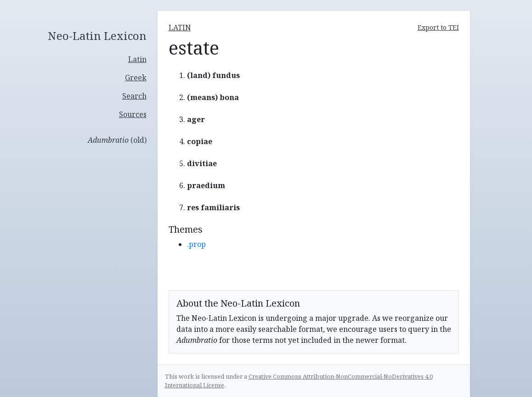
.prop (196, 244)
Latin (137, 59)
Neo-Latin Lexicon (97, 36)
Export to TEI (438, 27)
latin (180, 28)
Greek (136, 78)
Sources (133, 114)
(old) (117, 140)
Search (134, 96)
